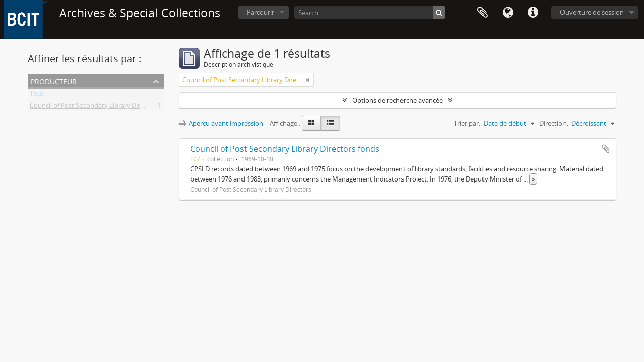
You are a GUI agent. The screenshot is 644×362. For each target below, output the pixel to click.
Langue (508, 13)
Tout (37, 95)
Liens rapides (533, 13)
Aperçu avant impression (221, 123)
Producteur (54, 81)
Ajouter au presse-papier (606, 149)
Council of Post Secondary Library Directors (94, 107)
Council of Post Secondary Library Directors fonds (285, 149)
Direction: (554, 123)
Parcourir (260, 12)
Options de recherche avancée (397, 100)
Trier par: (467, 123)
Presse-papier (482, 13)
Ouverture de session (592, 12)
